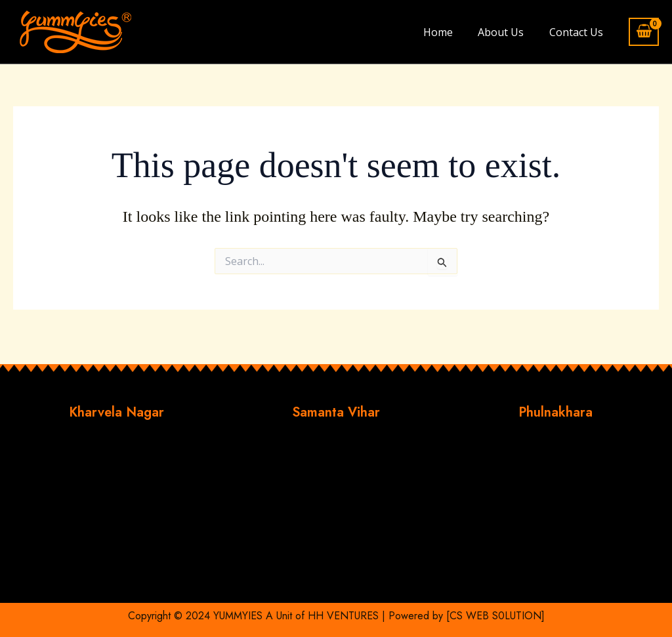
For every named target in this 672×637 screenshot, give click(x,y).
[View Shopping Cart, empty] (644, 32)
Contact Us (578, 32)
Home (449, 32)
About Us (507, 32)
